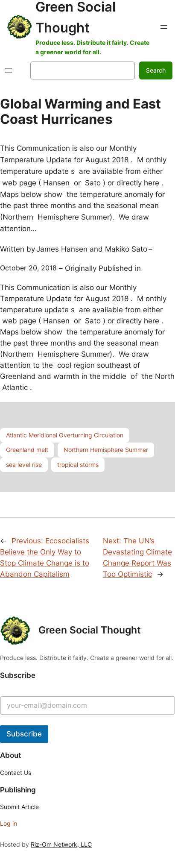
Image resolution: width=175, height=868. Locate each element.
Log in (9, 823)
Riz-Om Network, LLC (61, 844)
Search (156, 70)
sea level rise (24, 465)
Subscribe (24, 734)
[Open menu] (164, 27)
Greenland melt (27, 450)
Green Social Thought (90, 630)
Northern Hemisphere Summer (106, 450)
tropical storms (78, 465)
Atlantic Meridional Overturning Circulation (65, 435)
